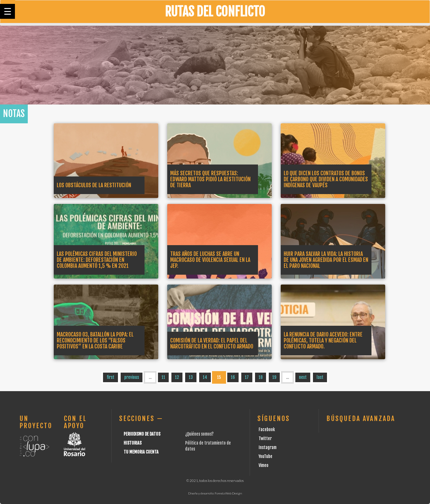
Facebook (267, 430)
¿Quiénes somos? (199, 434)
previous (132, 377)
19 (274, 377)
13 (191, 377)
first (110, 377)
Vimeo (264, 465)
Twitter (265, 438)
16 (233, 377)
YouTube (265, 456)
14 (205, 377)
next (303, 377)
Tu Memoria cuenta (141, 452)
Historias (133, 443)
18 (261, 377)
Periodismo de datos (142, 434)
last (320, 377)
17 (247, 377)
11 (163, 377)
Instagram (268, 447)
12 (177, 377)
